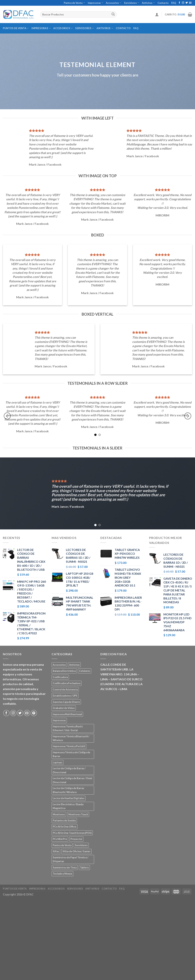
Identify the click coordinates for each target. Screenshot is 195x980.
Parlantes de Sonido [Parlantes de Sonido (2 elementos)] (64, 820)
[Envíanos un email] (190, 3)
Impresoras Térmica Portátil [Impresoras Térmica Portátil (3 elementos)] (69, 746)
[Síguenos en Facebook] (179, 3)
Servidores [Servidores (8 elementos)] (81, 845)
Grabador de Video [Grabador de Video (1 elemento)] (64, 708)
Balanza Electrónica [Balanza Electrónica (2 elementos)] (64, 671)
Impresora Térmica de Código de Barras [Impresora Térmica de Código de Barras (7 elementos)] (72, 754)
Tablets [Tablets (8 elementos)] (84, 867)
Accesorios (114, 3)
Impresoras (96, 3)
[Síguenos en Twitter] (187, 3)
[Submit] (113, 14)
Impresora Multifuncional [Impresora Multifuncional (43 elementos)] (67, 714)
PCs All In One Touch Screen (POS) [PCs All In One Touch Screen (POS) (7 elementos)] (72, 833)
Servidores (132, 3)
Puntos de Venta (74, 3)
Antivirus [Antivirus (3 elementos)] (74, 665)
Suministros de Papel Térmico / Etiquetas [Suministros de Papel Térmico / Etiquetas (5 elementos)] (71, 859)
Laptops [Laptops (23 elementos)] (58, 762)
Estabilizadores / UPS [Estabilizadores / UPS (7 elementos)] (65, 696)
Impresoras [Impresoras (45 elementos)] (59, 720)
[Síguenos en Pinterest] (34, 713)
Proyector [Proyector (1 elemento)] (76, 839)
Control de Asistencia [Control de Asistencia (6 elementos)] (65, 690)
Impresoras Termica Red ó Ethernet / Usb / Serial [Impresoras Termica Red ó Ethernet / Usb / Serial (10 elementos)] (68, 728)
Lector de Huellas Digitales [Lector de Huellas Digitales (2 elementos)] (69, 798)
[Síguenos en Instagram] (183, 3)
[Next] (188, 416)
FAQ (174, 3)
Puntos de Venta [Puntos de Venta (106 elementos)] (62, 845)
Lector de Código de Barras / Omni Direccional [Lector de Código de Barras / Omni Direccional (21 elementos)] (72, 780)
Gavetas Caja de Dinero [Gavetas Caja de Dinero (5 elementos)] (66, 702)
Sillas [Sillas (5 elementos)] (56, 851)
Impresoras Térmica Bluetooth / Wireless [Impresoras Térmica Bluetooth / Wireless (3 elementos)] (71, 738)
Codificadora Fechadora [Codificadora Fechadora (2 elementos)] (67, 683)
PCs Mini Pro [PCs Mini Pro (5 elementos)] (60, 839)
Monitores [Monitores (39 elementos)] (59, 814)
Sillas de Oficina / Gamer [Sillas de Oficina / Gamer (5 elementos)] (76, 851)
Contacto (163, 3)
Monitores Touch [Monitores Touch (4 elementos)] (78, 814)
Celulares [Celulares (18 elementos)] (85, 671)
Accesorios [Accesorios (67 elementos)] (59, 665)
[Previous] (7, 416)
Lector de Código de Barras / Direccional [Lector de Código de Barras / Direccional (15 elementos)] (69, 770)
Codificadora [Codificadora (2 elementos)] (60, 677)
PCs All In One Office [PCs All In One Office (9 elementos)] (65, 827)
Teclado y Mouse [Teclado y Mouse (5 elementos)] (62, 874)
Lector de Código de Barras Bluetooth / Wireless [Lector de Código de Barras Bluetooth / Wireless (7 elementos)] (68, 790)
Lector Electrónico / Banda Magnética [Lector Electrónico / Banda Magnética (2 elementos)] (68, 806)
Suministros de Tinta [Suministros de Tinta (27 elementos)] (65, 867)
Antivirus (148, 3)
